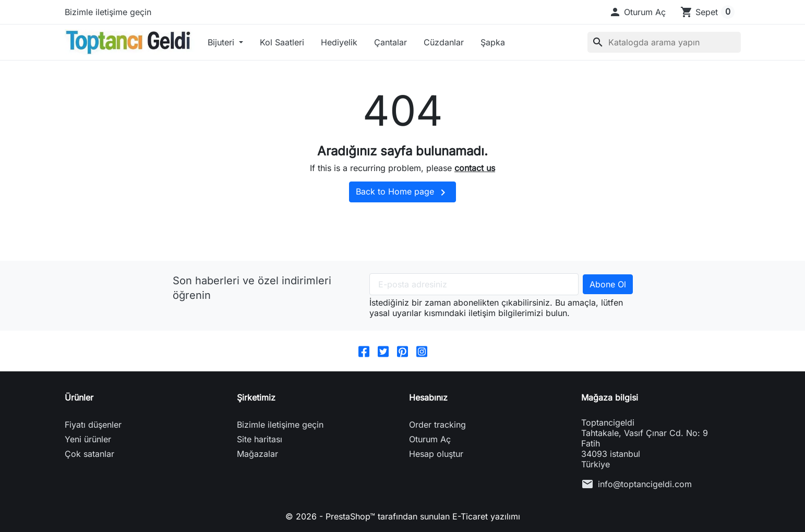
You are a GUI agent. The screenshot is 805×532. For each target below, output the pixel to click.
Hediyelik (339, 42)
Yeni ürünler (88, 439)
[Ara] (664, 42)
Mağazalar (257, 454)
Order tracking (437, 425)
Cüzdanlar (444, 42)
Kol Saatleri (282, 42)
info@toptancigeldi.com (645, 484)
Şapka (493, 42)
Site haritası (260, 439)
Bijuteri (222, 42)
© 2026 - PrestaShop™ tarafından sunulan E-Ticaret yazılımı (403, 516)
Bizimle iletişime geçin (108, 12)
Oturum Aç (430, 439)
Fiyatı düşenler (93, 425)
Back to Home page (402, 192)
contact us (475, 168)
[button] (637, 12)
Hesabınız (428, 397)
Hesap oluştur (436, 454)
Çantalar (391, 42)
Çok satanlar (89, 454)
